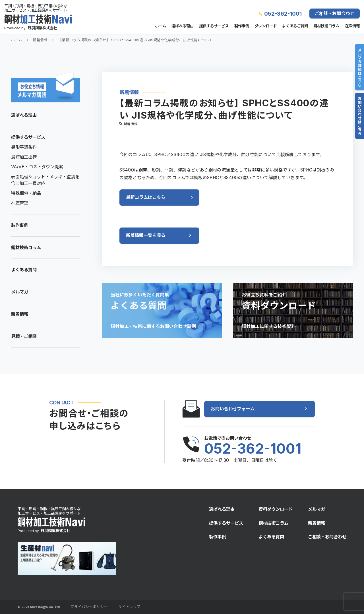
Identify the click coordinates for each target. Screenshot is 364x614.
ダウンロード (266, 26)
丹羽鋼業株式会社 (42, 28)
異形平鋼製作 (24, 147)
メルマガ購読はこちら (359, 67)
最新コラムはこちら (146, 197)
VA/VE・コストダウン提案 (37, 167)
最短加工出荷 (24, 157)
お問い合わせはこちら (359, 116)
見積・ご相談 (24, 336)
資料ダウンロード (276, 509)
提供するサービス (214, 26)
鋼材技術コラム (326, 26)
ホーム (161, 26)
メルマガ (20, 292)
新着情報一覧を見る (146, 235)
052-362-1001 (283, 14)
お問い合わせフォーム (233, 409)
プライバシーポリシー (89, 607)
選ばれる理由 (183, 26)
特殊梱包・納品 (26, 193)
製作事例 (242, 26)
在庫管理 (20, 203)
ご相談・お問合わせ (334, 14)
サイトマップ (129, 607)
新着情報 (40, 40)
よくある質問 (24, 270)
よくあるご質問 (295, 26)
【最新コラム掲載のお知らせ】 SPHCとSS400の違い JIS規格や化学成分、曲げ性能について (135, 40)
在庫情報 (352, 26)
